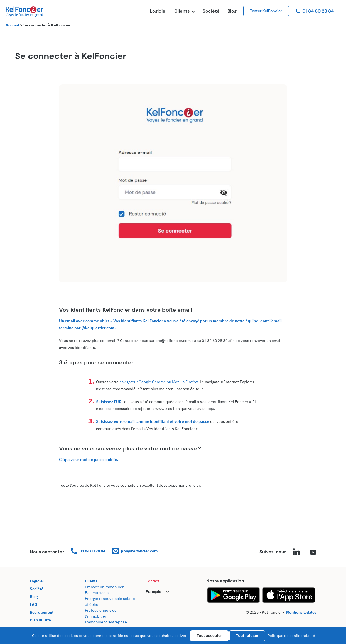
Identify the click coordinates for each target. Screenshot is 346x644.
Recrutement (42, 612)
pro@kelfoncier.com (135, 551)
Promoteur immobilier (104, 587)
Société (211, 11)
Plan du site (40, 620)
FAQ (34, 604)
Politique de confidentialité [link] (291, 636)
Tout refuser (247, 636)
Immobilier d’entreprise (106, 622)
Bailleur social (97, 593)
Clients (185, 11)
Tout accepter (209, 636)
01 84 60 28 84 (315, 11)
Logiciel (158, 11)
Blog (232, 11)
